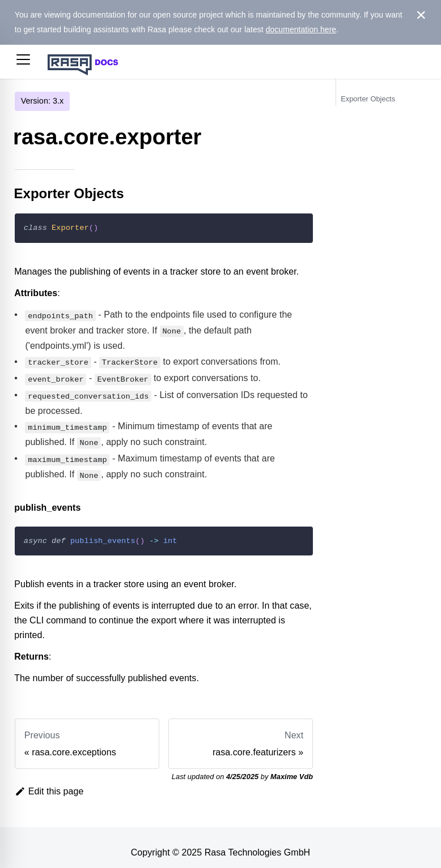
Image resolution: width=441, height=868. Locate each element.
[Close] (421, 15)
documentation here (301, 29)
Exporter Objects (368, 99)
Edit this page (49, 781)
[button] (23, 62)
